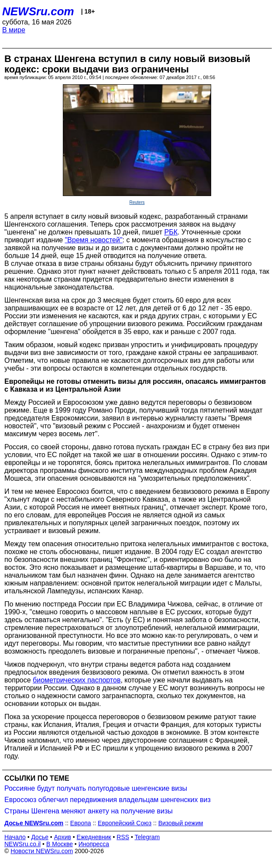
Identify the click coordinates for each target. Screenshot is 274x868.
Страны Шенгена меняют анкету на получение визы (89, 811)
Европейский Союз (125, 823)
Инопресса (94, 844)
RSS (123, 837)
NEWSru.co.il (22, 844)
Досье (40, 837)
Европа (81, 823)
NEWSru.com (38, 11)
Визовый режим (181, 823)
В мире (14, 30)
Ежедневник (94, 837)
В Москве (60, 844)
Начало (15, 837)
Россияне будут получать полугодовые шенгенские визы (96, 788)
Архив (63, 837)
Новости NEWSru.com (42, 851)
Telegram (147, 837)
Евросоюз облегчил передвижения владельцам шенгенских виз (108, 800)
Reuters (137, 202)
